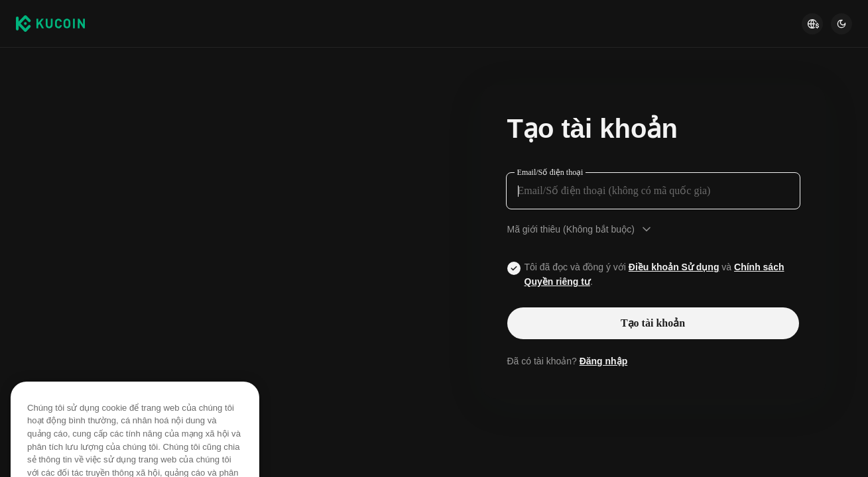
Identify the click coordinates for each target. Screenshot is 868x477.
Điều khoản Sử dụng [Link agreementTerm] (674, 267)
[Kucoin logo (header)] (50, 23)
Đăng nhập (604, 361)
